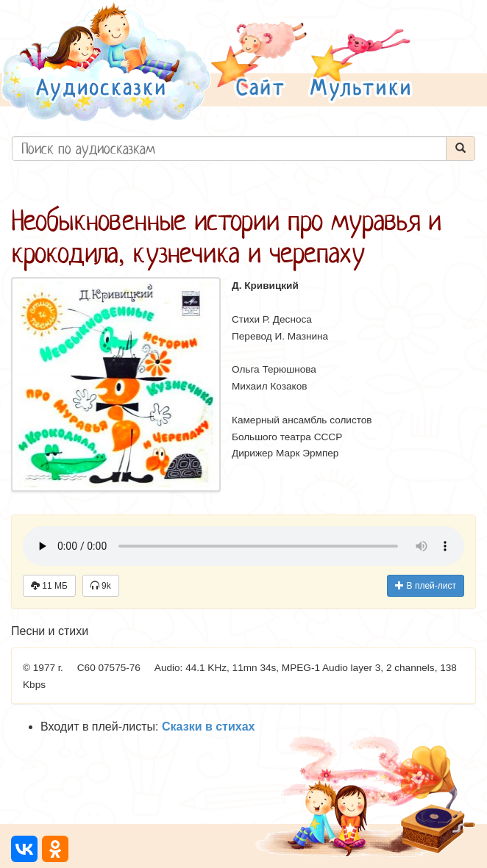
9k (101, 586)
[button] (259, 61)
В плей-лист (426, 586)
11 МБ (49, 586)
